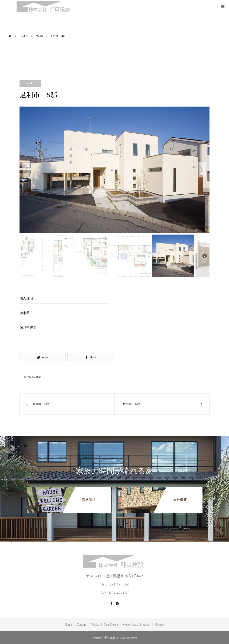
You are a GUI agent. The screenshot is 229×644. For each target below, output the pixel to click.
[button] (27, 170)
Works (30, 83)
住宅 (38, 377)
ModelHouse (130, 625)
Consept (82, 625)
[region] (114, 192)
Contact (160, 625)
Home (68, 625)
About (147, 625)
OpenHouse (111, 625)
